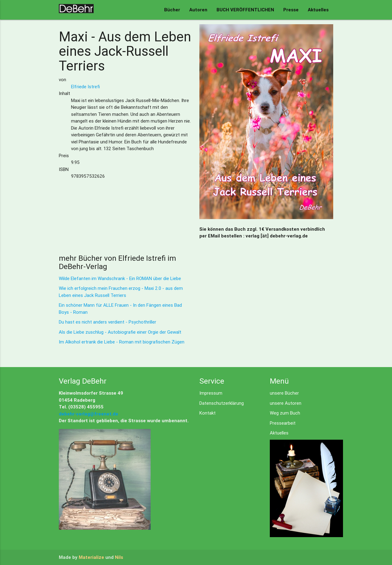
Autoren (198, 10)
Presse (291, 10)
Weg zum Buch (285, 413)
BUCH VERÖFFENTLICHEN (245, 10)
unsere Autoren (286, 403)
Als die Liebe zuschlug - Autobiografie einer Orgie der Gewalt (120, 332)
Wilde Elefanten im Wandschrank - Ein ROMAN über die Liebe (120, 278)
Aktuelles (318, 10)
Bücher (172, 10)
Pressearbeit (283, 423)
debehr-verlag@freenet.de (89, 414)
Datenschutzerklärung (222, 403)
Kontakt (207, 413)
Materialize (91, 557)
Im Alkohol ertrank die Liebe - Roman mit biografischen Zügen (122, 342)
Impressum (211, 393)
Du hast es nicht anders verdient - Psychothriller (107, 322)
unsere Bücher (284, 393)
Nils (119, 557)
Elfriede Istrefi (85, 87)
